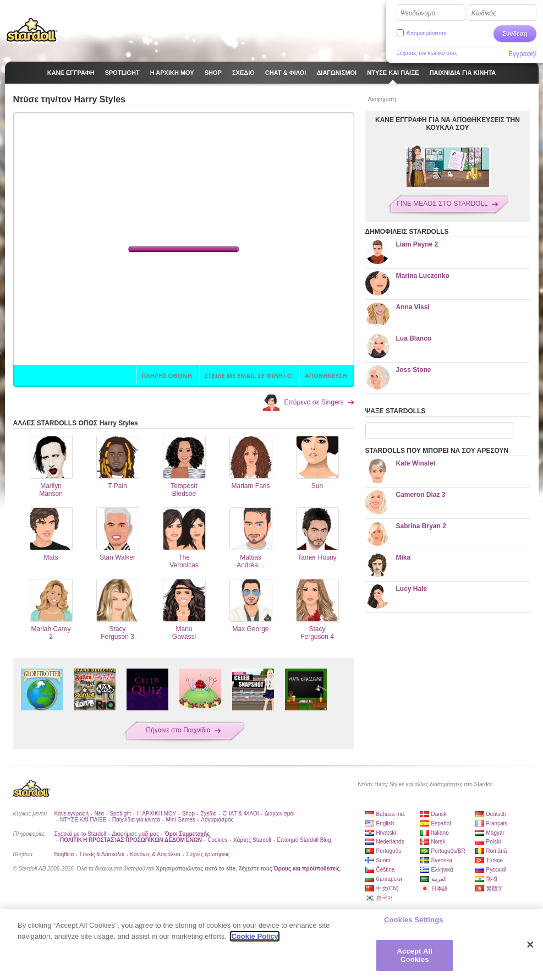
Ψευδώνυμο (418, 13)
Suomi (384, 860)
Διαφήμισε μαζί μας (136, 834)
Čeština (386, 870)
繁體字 (495, 888)
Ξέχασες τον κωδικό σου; (427, 53)
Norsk (438, 842)
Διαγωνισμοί (279, 814)
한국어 (385, 898)
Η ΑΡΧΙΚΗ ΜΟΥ (157, 814)
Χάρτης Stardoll (252, 840)
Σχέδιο (208, 814)
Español (441, 823)
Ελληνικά (442, 870)
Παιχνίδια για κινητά (136, 820)
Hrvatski (386, 833)
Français (497, 823)
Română (497, 851)
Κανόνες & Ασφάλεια (155, 854)
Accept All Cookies (415, 956)
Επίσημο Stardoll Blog (304, 840)
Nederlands (390, 842)
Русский (497, 870)
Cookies (217, 840)
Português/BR (448, 851)
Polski (494, 842)
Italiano (440, 833)
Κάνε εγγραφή (72, 814)
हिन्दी (492, 879)
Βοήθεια (64, 854)
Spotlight (120, 814)
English (385, 823)
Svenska (442, 860)
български (389, 879)
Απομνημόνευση (427, 33)
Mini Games (180, 820)
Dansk (439, 814)
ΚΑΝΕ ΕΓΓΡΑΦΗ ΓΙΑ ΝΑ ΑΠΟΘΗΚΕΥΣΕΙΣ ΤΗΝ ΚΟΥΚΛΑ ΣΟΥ (448, 124)
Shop (188, 814)
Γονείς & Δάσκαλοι (102, 854)
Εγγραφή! (523, 54)
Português (389, 851)
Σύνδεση (515, 34)
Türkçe (495, 860)
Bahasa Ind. (391, 814)
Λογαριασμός (217, 820)
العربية (439, 879)
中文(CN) (388, 888)
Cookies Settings (414, 920)
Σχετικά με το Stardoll (81, 834)
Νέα (99, 814)
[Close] (530, 945)
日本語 (440, 888)
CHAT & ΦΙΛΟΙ (240, 814)
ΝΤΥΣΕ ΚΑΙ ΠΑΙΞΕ (83, 820)
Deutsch (497, 814)
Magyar (495, 833)
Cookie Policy (254, 936)
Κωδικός (484, 13)
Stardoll (32, 30)
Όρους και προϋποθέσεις (307, 869)
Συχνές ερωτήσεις (208, 854)
